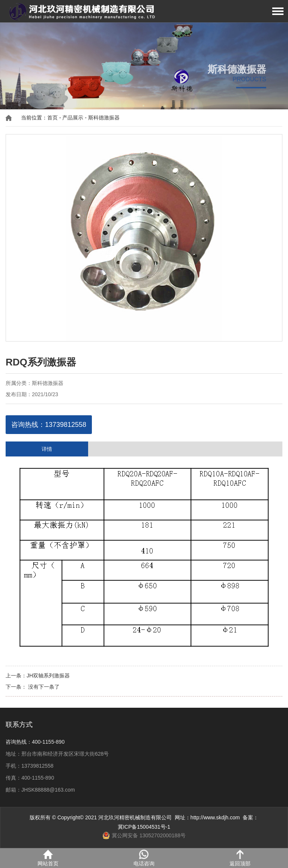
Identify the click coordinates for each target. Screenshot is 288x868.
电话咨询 (144, 858)
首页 (52, 118)
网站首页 (48, 858)
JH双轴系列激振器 (48, 676)
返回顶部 (240, 858)
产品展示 (73, 118)
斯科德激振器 (104, 118)
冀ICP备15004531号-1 (144, 827)
